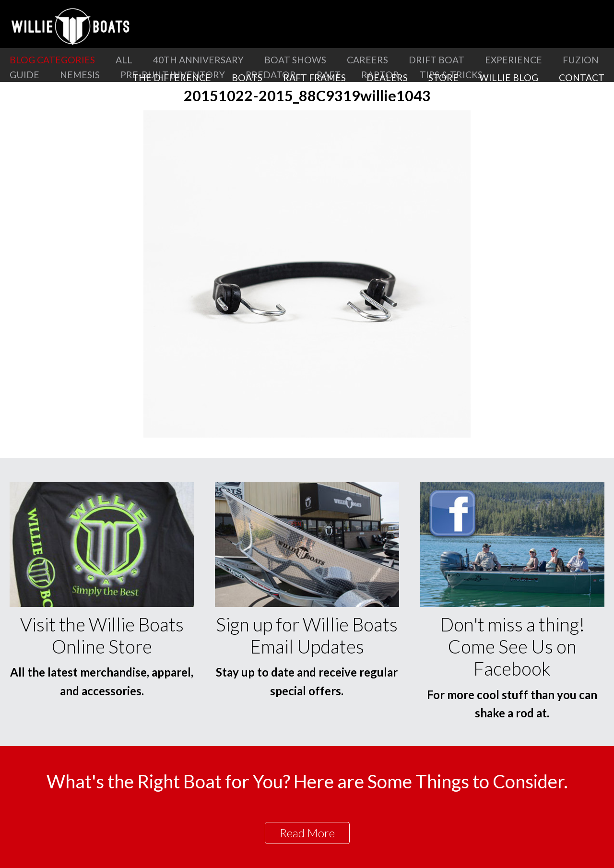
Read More (307, 833)
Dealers (387, 77)
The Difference (172, 77)
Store (443, 77)
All (124, 60)
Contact (582, 77)
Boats (247, 77)
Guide (24, 75)
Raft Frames (314, 77)
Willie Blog (509, 77)
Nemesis (80, 75)
